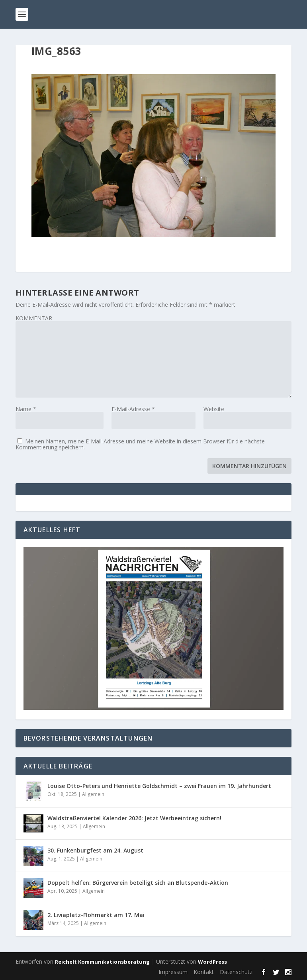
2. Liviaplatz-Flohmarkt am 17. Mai (96, 915)
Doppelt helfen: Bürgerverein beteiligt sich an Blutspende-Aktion (138, 883)
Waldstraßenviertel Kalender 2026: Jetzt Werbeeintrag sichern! (134, 818)
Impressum (173, 972)
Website (214, 409)
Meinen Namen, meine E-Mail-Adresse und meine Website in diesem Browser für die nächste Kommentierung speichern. (140, 444)
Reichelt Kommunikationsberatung (102, 962)
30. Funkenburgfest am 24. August (95, 850)
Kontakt (204, 972)
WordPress (212, 962)
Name (26, 409)
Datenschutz (236, 972)
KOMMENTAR (34, 318)
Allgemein (93, 794)
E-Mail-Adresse (133, 409)
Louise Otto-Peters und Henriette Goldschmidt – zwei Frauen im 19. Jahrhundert (159, 786)
